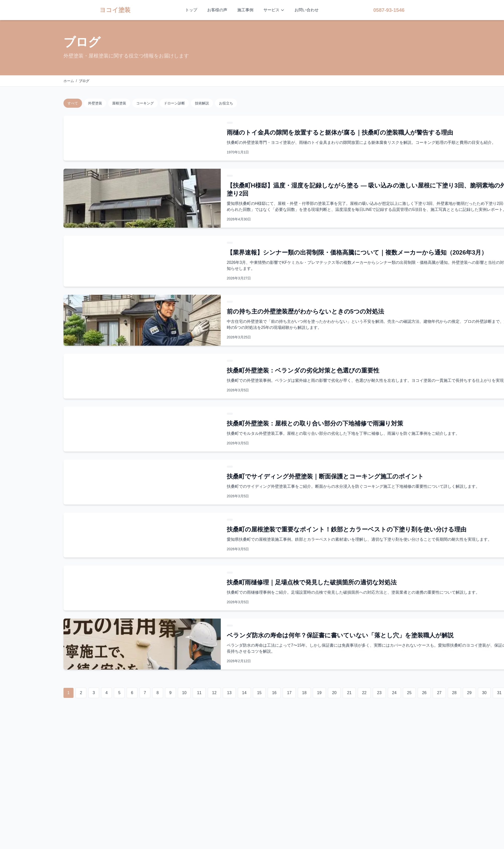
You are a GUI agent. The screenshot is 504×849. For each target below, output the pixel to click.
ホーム (69, 81)
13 (229, 693)
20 (334, 693)
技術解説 (202, 103)
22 (364, 693)
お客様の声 (217, 10)
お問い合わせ (307, 10)
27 (439, 693)
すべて (73, 103)
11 (199, 693)
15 (259, 693)
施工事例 (245, 10)
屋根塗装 (119, 103)
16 (274, 693)
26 (424, 693)
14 (244, 693)
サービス (274, 10)
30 (484, 693)
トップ (191, 10)
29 (469, 693)
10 (184, 693)
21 (349, 693)
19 (319, 693)
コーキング (145, 103)
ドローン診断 (174, 103)
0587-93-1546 (389, 10)
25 (409, 693)
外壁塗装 (95, 103)
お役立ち (226, 103)
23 (379, 693)
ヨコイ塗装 (115, 10)
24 (394, 693)
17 (289, 693)
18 (304, 693)
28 (454, 693)
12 (214, 693)
